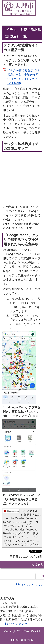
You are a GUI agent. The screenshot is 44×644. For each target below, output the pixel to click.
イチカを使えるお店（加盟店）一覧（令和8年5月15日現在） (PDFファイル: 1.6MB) (23, 77)
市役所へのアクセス (17, 624)
